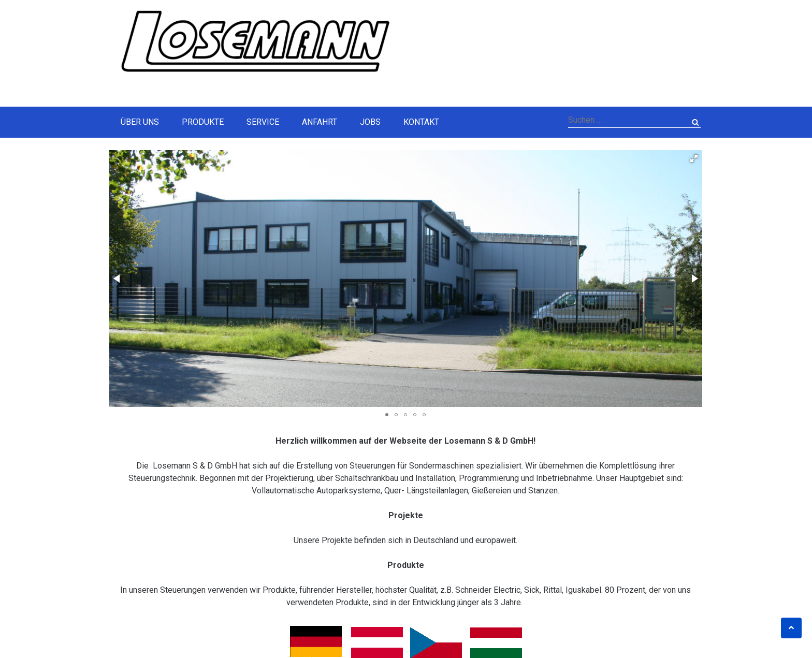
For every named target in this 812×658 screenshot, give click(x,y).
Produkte (203, 122)
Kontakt (421, 122)
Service (263, 122)
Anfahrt (320, 122)
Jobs (370, 122)
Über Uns (140, 122)
